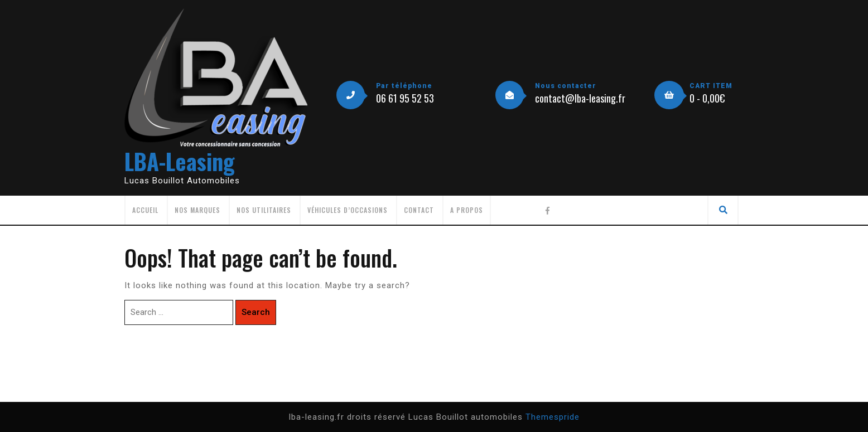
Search (256, 312)
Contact (419, 210)
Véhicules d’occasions (348, 210)
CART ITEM (711, 86)
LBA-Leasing (180, 161)
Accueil (145, 210)
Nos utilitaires (264, 210)
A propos (467, 210)
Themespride (553, 417)
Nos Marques (197, 210)
